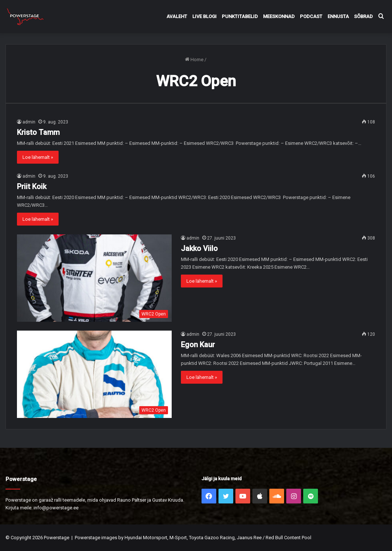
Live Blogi (204, 16)
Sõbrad (363, 16)
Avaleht (177, 16)
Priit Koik (32, 186)
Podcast (311, 16)
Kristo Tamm (38, 132)
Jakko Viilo (199, 248)
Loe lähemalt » (38, 157)
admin (29, 122)
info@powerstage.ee (56, 508)
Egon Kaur (198, 345)
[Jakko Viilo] (94, 278)
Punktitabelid (240, 16)
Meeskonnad (279, 16)
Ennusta (338, 16)
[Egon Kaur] (94, 374)
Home (194, 60)
